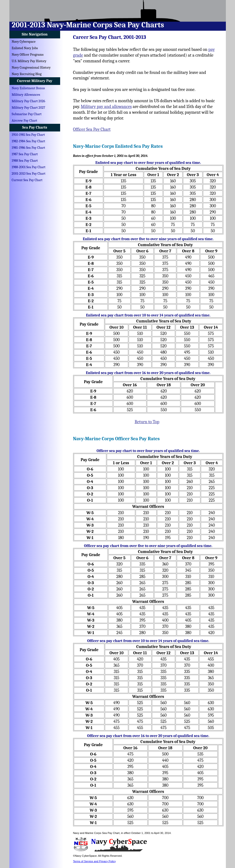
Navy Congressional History (31, 68)
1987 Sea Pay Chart (25, 154)
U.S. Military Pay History (29, 61)
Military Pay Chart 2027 (29, 108)
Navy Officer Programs (28, 55)
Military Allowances (26, 95)
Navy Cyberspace (24, 42)
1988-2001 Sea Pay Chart (29, 167)
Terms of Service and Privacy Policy (95, 861)
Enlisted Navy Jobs (25, 48)
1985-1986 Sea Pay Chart (29, 148)
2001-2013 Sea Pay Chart (29, 174)
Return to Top (147, 422)
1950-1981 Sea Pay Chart (28, 135)
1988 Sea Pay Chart (25, 161)
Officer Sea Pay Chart (92, 129)
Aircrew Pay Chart (25, 121)
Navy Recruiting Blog (27, 74)
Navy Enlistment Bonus (28, 88)
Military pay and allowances (106, 107)
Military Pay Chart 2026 (29, 101)
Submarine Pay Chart (27, 114)
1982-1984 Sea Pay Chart (29, 141)
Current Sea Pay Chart (27, 180)
